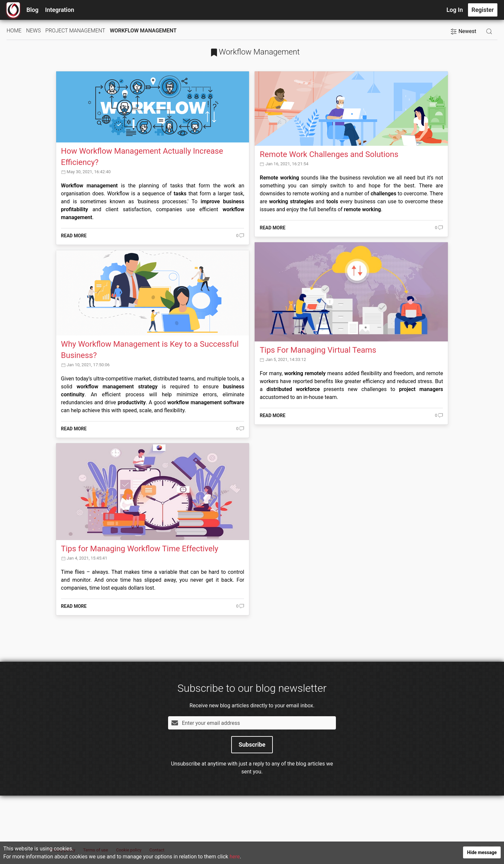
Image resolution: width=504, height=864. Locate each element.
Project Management (75, 31)
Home (14, 31)
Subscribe (252, 745)
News (33, 31)
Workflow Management (143, 31)
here (234, 858)
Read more (74, 236)
